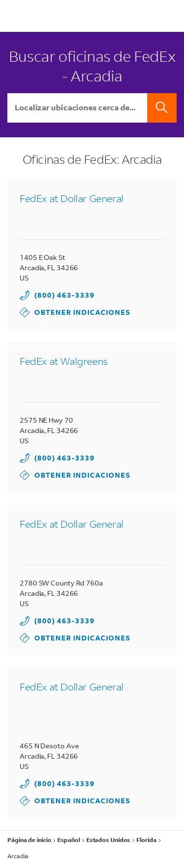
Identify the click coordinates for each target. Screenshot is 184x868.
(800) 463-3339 (65, 295)
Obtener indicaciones (75, 312)
